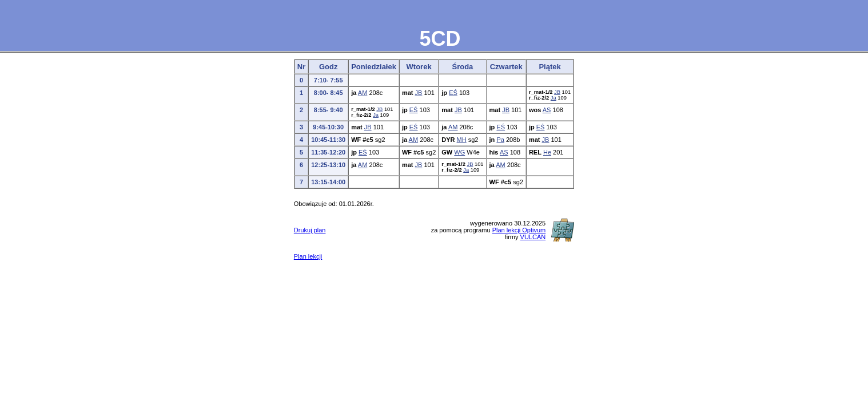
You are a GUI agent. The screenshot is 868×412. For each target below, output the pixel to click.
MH (462, 140)
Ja (554, 98)
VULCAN (533, 237)
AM (363, 93)
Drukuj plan (310, 230)
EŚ (453, 93)
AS (547, 110)
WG (459, 152)
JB (419, 93)
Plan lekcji (308, 256)
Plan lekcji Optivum (519, 230)
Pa (500, 140)
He (547, 152)
